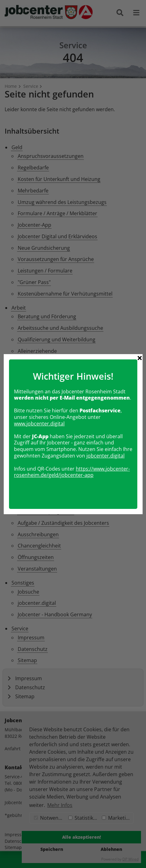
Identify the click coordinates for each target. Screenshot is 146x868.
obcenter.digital (106, 433)
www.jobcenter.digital (39, 401)
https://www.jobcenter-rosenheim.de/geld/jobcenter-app (72, 449)
